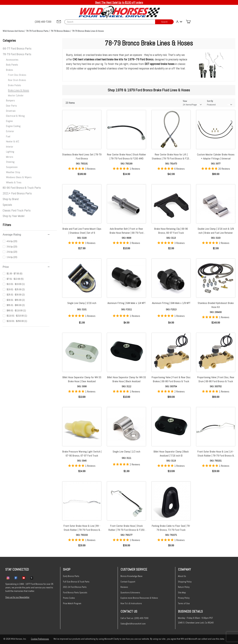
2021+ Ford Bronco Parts (17, 193)
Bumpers (10, 100)
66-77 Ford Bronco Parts (17, 48)
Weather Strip (13, 172)
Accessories (12, 60)
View (185, 101)
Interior (10, 147)
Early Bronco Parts (71, 576)
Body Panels (12, 65)
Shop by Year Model (14, 216)
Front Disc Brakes (17, 75)
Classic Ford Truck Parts (17, 210)
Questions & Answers (130, 593)
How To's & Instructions (131, 603)
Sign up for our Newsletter (17, 597)
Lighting (10, 152)
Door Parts (11, 106)
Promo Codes (69, 598)
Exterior (10, 131)
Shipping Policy (185, 582)
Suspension (12, 167)
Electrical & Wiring (15, 116)
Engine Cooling (13, 126)
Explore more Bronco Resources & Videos (139, 598)
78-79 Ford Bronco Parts (17, 54)
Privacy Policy (184, 598)
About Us (182, 576)
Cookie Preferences (40, 639)
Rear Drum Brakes (17, 80)
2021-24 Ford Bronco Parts (75, 587)
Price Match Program (72, 603)
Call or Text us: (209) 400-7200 (134, 618)
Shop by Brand (11, 199)
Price (26, 267)
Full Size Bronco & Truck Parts (76, 582)
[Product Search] (110, 22)
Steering (10, 162)
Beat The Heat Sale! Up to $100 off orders (119, 2)
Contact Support (128, 582)
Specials (7, 205)
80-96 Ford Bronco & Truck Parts (22, 188)
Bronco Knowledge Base (131, 576)
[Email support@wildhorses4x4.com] (59, 22)
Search (164, 22)
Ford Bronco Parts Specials (75, 593)
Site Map (182, 593)
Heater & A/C (13, 141)
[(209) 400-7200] (43, 22)
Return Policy (184, 587)
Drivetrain (11, 111)
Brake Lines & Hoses (19, 90)
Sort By (210, 101)
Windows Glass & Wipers (19, 177)
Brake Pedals (15, 85)
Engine (9, 121)
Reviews (124, 587)
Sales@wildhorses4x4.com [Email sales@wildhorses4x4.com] (133, 624)
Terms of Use (184, 603)
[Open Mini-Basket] (188, 22)
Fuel (8, 136)
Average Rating (26, 235)
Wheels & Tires (14, 182)
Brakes (10, 70)
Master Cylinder (16, 95)
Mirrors (10, 157)
